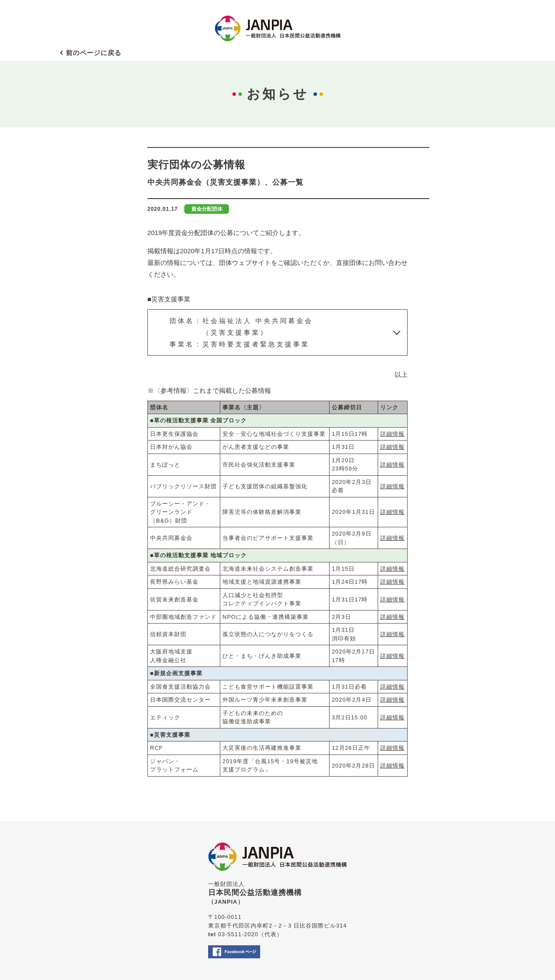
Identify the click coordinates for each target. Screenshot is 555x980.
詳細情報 (392, 434)
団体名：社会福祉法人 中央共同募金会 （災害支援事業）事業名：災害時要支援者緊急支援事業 (241, 332)
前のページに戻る (94, 53)
